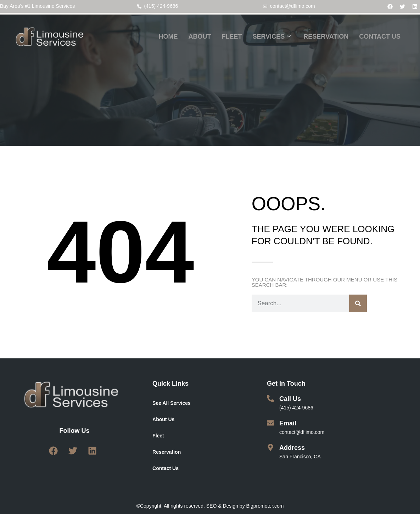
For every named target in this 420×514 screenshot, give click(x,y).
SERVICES (272, 37)
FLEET (232, 37)
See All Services (172, 403)
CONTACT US (380, 37)
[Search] (358, 303)
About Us (163, 419)
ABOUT (200, 37)
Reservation (167, 452)
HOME (168, 37)
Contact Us (166, 468)
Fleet (158, 436)
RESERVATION (326, 37)
